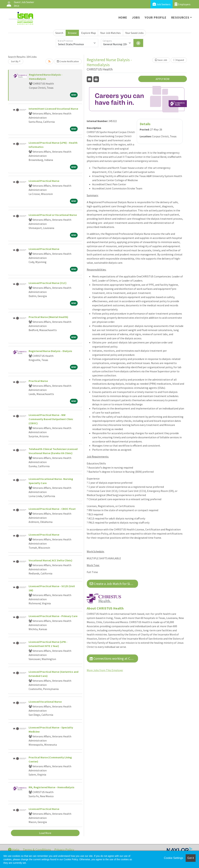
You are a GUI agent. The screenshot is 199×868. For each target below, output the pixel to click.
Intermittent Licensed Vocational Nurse (53, 109)
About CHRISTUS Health (105, 608)
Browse (72, 33)
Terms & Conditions (37, 850)
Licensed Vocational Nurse (45, 702)
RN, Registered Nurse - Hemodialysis (52, 787)
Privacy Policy (64, 850)
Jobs (136, 17)
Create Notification (68, 61)
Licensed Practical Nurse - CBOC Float (52, 509)
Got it (191, 858)
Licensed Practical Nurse (44, 181)
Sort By (15, 61)
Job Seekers (162, 4)
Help (14, 850)
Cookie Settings (173, 858)
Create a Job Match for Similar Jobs (114, 584)
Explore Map (89, 33)
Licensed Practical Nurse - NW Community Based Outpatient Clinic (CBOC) (51, 419)
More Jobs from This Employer (105, 670)
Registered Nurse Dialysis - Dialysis (50, 351)
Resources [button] (180, 17)
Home (123, 17)
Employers (183, 4)
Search (59, 33)
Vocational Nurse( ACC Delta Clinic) (50, 560)
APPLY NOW (163, 79)
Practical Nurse (38, 381)
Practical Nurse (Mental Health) (48, 317)
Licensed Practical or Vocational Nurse (53, 215)
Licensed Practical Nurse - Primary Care (53, 616)
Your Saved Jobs (134, 33)
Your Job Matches (110, 33)
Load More (45, 833)
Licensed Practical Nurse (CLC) (48, 283)
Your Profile (156, 17)
